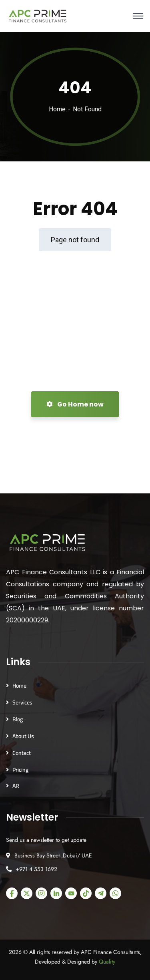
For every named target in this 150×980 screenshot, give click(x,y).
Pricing (20, 770)
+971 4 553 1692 (36, 869)
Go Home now (75, 404)
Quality (107, 962)
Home (57, 109)
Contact (22, 753)
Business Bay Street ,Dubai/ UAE (53, 855)
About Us (23, 736)
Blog (18, 719)
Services (22, 702)
